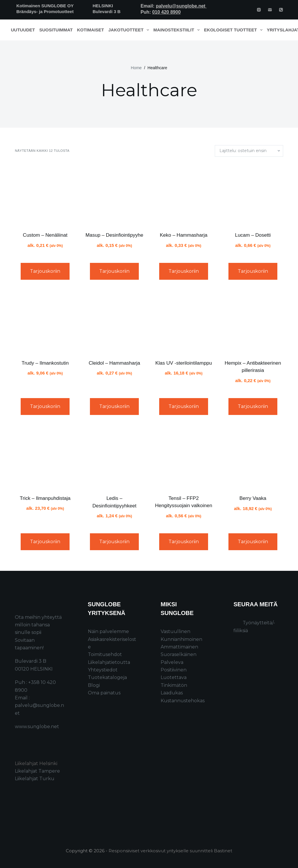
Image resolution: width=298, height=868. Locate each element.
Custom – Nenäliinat (45, 235)
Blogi (94, 685)
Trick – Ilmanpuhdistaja (45, 498)
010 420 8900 (166, 12)
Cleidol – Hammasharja (115, 363)
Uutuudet (23, 30)
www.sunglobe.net (37, 727)
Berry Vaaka (253, 498)
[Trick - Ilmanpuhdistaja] (45, 457)
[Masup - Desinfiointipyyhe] (114, 194)
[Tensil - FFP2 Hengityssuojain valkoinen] (184, 457)
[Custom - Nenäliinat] (45, 194)
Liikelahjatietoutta (109, 662)
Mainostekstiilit (178, 30)
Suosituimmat (56, 30)
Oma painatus (104, 693)
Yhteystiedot (103, 670)
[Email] (270, 10)
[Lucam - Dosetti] (253, 194)
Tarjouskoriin (45, 271)
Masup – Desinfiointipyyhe (114, 235)
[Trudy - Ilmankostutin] (45, 322)
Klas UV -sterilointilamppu (184, 363)
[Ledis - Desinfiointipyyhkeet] (114, 457)
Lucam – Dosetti (253, 235)
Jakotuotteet (130, 30)
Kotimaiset (91, 30)
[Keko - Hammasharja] (184, 194)
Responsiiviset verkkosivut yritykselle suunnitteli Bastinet (170, 851)
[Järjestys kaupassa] (249, 151)
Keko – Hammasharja (183, 235)
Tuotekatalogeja (107, 677)
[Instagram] (259, 10)
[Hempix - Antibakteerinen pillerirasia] (253, 322)
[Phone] (281, 10)
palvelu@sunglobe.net (181, 6)
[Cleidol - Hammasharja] (114, 322)
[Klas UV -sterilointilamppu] (184, 322)
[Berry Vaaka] (253, 457)
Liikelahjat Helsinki (36, 763)
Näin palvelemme (108, 631)
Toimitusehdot (105, 654)
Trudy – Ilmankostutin (45, 363)
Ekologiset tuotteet (234, 30)
